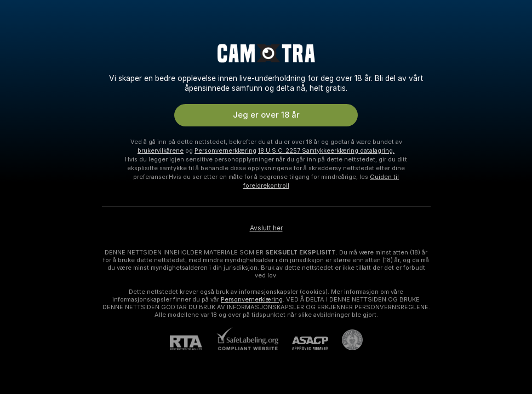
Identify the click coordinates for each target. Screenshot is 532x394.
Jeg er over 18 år (266, 115)
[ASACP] (303, 343)
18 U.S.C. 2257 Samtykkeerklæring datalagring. (326, 150)
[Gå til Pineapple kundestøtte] (345, 340)
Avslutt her (266, 228)
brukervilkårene (161, 150)
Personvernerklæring (225, 150)
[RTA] (193, 343)
